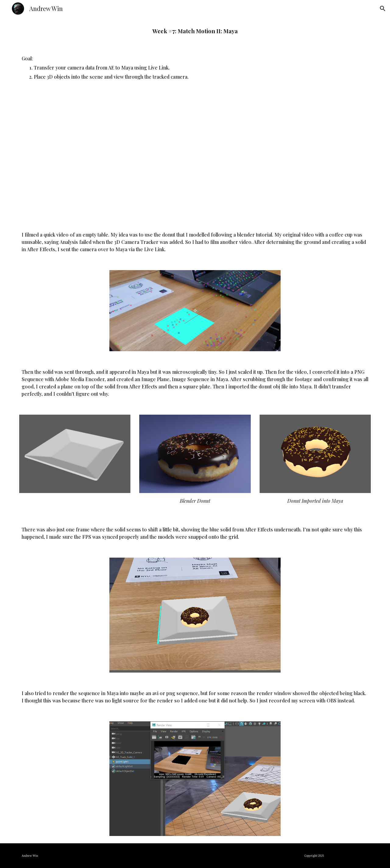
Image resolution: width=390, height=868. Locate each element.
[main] (195, 31)
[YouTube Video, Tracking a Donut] (195, 156)
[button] (383, 9)
